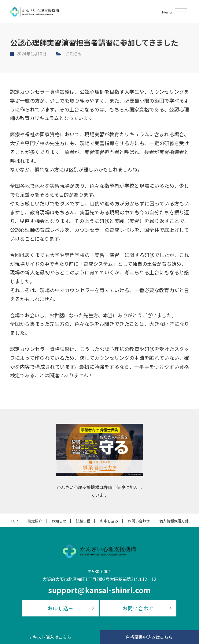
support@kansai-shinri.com (99, 590)
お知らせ (74, 54)
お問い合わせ (139, 521)
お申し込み (109, 521)
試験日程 (83, 521)
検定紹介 (35, 521)
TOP (14, 521)
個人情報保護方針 (174, 521)
